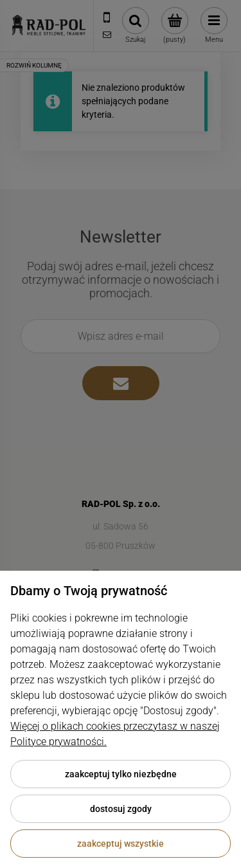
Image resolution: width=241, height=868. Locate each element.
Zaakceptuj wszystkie (121, 844)
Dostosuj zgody (121, 809)
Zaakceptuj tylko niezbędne (121, 774)
